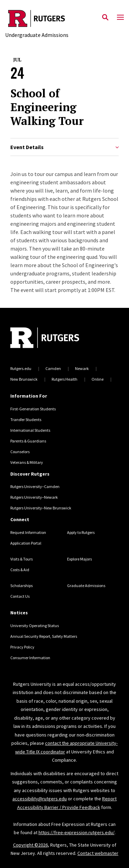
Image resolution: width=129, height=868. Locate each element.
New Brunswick (24, 379)
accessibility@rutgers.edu (40, 799)
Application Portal (26, 543)
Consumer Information (30, 658)
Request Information (28, 532)
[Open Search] (105, 18)
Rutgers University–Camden (35, 486)
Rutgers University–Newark (34, 497)
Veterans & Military (27, 462)
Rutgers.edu (21, 368)
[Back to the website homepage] (37, 18)
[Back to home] (57, 339)
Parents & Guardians (28, 441)
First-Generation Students (33, 409)
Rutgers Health (64, 379)
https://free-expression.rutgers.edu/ (77, 832)
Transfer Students (26, 420)
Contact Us (20, 596)
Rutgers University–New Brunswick (41, 508)
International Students (30, 430)
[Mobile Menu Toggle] (120, 18)
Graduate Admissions (86, 586)
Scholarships (21, 586)
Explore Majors (79, 559)
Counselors (20, 452)
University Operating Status (35, 626)
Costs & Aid (20, 570)
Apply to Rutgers (81, 532)
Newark (82, 368)
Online (98, 379)
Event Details (64, 147)
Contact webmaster (98, 853)
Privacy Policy (22, 647)
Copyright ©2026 (30, 845)
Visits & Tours (21, 559)
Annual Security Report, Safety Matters (44, 636)
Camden (53, 368)
